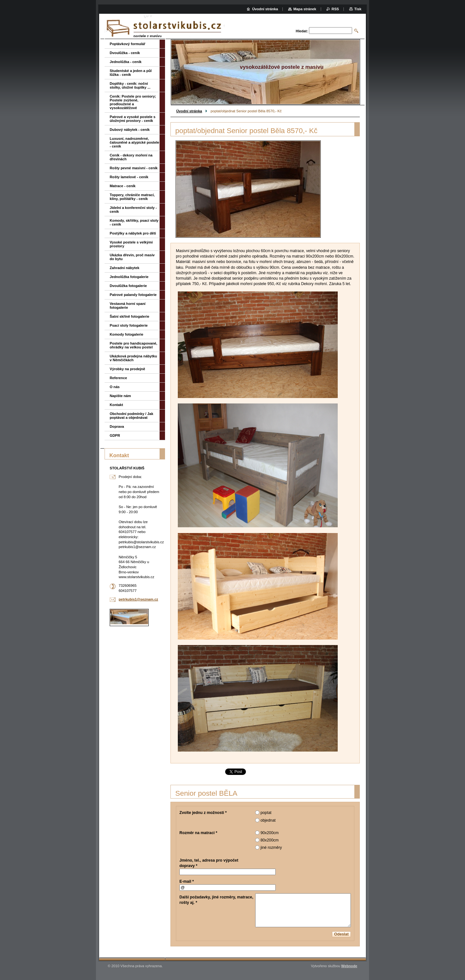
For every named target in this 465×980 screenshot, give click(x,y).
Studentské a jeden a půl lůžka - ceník (131, 73)
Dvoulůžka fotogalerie (128, 286)
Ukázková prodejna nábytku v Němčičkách (133, 358)
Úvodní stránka (189, 111)
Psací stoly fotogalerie (129, 325)
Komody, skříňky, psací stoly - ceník (134, 222)
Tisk (358, 9)
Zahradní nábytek (125, 268)
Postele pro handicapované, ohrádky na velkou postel (134, 345)
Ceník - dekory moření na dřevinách (131, 157)
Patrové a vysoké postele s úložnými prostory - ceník (133, 119)
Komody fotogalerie (126, 334)
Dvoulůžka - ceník (125, 53)
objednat (268, 820)
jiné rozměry (271, 848)
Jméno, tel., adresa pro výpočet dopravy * (209, 863)
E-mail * (187, 881)
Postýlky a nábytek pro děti (133, 233)
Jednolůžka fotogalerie (129, 277)
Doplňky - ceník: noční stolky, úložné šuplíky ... (130, 85)
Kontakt (116, 405)
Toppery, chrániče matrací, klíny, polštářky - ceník (132, 197)
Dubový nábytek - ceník (130, 130)
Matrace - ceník (123, 186)
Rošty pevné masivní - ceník (134, 168)
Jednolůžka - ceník (126, 62)
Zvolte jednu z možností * (203, 813)
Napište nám (120, 396)
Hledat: (302, 31)
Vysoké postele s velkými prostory (131, 244)
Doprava (117, 426)
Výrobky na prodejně (127, 369)
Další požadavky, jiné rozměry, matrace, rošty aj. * (216, 900)
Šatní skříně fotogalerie (130, 316)
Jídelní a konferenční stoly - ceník (133, 210)
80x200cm (269, 840)
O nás (115, 387)
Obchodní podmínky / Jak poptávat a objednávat (131, 416)
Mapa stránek (305, 9)
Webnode (349, 966)
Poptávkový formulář (127, 44)
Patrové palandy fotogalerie (133, 295)
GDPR (115, 435)
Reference (118, 378)
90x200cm (269, 833)
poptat (266, 813)
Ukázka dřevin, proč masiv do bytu (132, 257)
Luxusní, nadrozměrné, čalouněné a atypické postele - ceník (134, 142)
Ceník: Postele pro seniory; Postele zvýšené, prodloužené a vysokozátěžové (133, 102)
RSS (335, 9)
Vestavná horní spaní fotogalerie (128, 306)
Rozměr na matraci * (198, 833)
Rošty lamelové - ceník (129, 177)
